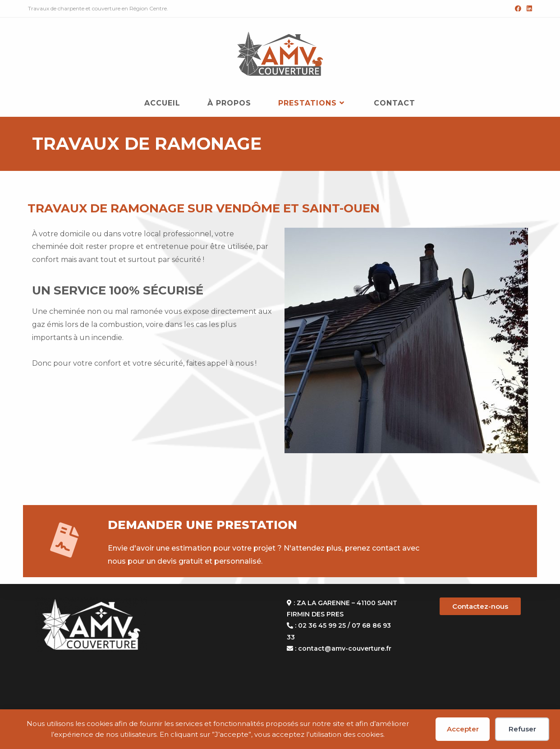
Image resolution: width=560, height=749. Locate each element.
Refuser (522, 729)
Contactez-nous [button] (480, 606)
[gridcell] (154, 325)
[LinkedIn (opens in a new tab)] (528, 9)
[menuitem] (154, 357)
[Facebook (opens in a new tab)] (518, 9)
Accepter (463, 729)
